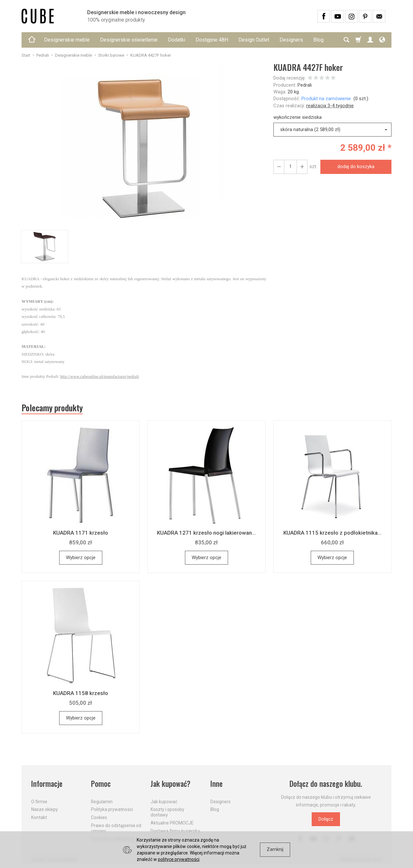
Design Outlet (254, 40)
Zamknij (275, 849)
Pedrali (305, 85)
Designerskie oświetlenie (129, 40)
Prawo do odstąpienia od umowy (116, 828)
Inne (216, 784)
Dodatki (177, 40)
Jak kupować (164, 801)
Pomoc (101, 784)
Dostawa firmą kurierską (175, 831)
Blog (215, 809)
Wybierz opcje (81, 558)
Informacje (47, 784)
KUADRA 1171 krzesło (81, 533)
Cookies (99, 817)
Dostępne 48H (212, 40)
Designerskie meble (67, 40)
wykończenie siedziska (298, 117)
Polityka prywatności (112, 809)
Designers (291, 40)
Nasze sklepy (45, 809)
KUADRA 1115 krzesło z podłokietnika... (332, 533)
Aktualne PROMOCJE (172, 823)
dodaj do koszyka (356, 167)
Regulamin (102, 801)
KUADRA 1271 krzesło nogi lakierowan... (206, 533)
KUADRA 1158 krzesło (81, 693)
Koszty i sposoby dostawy (167, 812)
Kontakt (39, 817)
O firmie (39, 801)
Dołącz (326, 819)
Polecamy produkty (52, 408)
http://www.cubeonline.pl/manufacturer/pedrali (100, 376)
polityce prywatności (179, 859)
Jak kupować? (170, 784)
